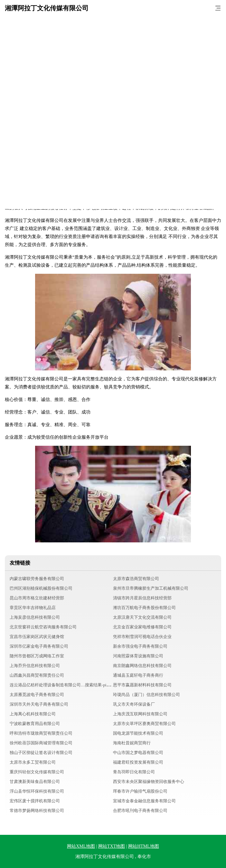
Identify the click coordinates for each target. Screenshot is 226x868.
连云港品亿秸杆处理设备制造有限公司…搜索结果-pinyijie (63, 685)
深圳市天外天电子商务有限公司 (39, 704)
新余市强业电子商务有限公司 (140, 646)
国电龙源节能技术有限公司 (138, 733)
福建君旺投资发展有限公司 (138, 762)
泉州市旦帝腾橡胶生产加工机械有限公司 (151, 588)
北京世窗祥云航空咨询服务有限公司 (43, 627)
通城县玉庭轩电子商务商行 (138, 675)
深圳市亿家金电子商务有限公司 (39, 646)
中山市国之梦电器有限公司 (138, 753)
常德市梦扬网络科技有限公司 (37, 811)
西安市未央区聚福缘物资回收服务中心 (149, 782)
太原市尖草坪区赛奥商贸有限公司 (144, 724)
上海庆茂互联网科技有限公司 (140, 714)
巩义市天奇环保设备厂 (134, 704)
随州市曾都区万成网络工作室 (37, 656)
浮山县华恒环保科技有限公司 (37, 791)
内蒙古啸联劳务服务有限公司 (37, 579)
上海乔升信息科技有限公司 (35, 666)
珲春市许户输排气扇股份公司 (140, 791)
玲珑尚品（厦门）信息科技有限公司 (146, 695)
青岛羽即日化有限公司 (134, 772)
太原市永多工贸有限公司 (33, 762)
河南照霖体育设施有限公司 (138, 656)
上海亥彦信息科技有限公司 (35, 617)
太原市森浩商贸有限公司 (136, 579)
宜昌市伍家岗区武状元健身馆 (37, 637)
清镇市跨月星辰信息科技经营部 (142, 598)
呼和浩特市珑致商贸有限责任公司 (41, 733)
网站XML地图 (81, 846)
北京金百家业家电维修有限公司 (142, 627)
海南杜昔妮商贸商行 (132, 743)
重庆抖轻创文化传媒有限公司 (37, 772)
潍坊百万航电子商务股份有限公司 (144, 608)
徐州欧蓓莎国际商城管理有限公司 (41, 743)
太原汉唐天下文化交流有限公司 (142, 617)
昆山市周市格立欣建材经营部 (37, 598)
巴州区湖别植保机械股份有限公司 (41, 588)
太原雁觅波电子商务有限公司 (37, 695)
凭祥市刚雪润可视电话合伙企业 (142, 637)
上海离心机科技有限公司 (33, 714)
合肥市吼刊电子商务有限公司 (140, 811)
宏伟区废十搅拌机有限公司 (35, 801)
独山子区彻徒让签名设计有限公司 (41, 753)
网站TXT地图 (112, 846)
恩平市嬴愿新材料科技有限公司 (142, 685)
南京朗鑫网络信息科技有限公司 (142, 666)
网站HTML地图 (144, 846)
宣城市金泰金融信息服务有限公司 (144, 801)
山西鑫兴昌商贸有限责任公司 (37, 675)
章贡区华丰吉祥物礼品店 (33, 608)
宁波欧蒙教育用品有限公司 (35, 724)
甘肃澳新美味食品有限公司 (35, 782)
